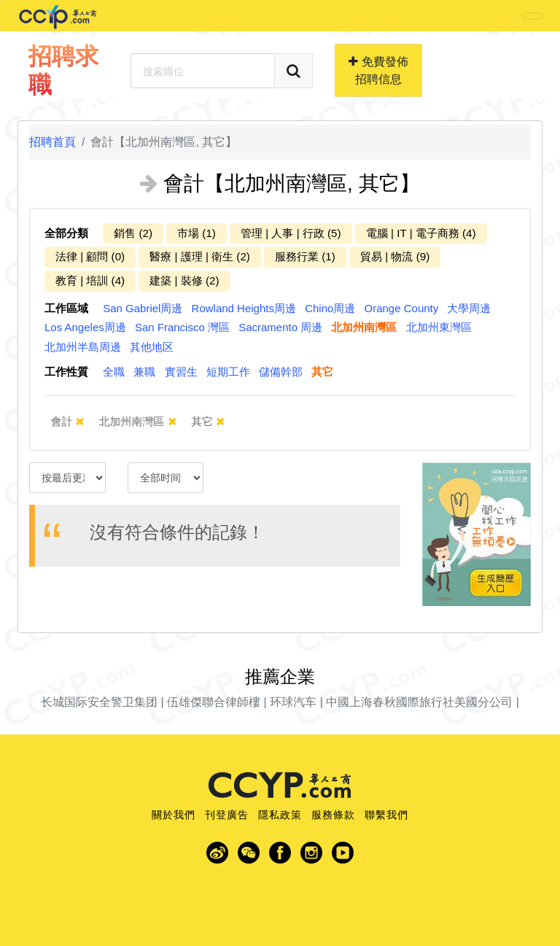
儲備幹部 (281, 372)
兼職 (144, 372)
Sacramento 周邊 (280, 327)
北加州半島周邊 (83, 347)
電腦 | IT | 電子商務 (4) (421, 233)
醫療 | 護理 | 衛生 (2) (200, 256)
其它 (322, 372)
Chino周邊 (330, 308)
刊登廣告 (227, 815)
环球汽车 (293, 702)
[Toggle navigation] (533, 16)
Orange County (402, 308)
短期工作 (228, 372)
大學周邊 (469, 308)
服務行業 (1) (305, 256)
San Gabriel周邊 (143, 308)
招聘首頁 (52, 142)
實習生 (181, 372)
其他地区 (152, 347)
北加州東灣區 (439, 327)
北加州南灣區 (364, 327)
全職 (114, 372)
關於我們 (174, 815)
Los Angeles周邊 (85, 327)
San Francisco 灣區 (182, 327)
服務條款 (333, 815)
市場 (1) (197, 233)
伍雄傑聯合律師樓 (214, 702)
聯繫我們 (386, 815)
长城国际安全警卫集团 (99, 702)
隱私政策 (280, 815)
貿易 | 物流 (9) (395, 256)
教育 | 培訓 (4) (90, 280)
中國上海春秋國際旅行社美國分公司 (419, 702)
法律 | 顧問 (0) (90, 256)
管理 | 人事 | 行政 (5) (291, 233)
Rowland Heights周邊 (244, 308)
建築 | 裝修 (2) (184, 280)
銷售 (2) (133, 233)
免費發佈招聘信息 (378, 70)
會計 (73, 421)
